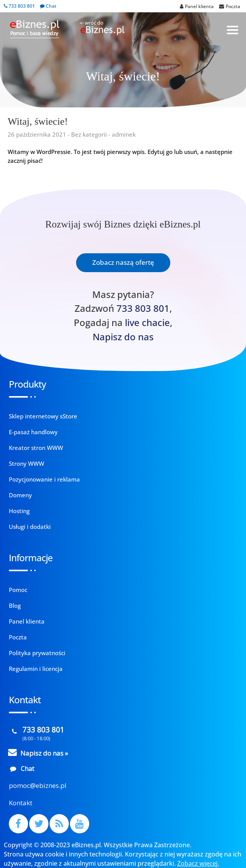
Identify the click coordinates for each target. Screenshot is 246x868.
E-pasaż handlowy (33, 432)
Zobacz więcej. (198, 863)
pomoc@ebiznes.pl (38, 785)
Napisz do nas (123, 337)
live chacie (147, 323)
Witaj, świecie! (38, 121)
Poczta (18, 637)
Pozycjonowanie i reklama (44, 479)
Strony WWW (27, 463)
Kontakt (21, 803)
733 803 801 (19, 6)
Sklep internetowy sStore (43, 416)
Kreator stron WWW (36, 448)
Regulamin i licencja (36, 669)
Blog (15, 605)
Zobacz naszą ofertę (123, 262)
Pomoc (18, 590)
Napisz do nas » (44, 753)
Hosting (19, 511)
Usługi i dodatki (30, 527)
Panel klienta (27, 621)
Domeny (20, 495)
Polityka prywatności (37, 653)
